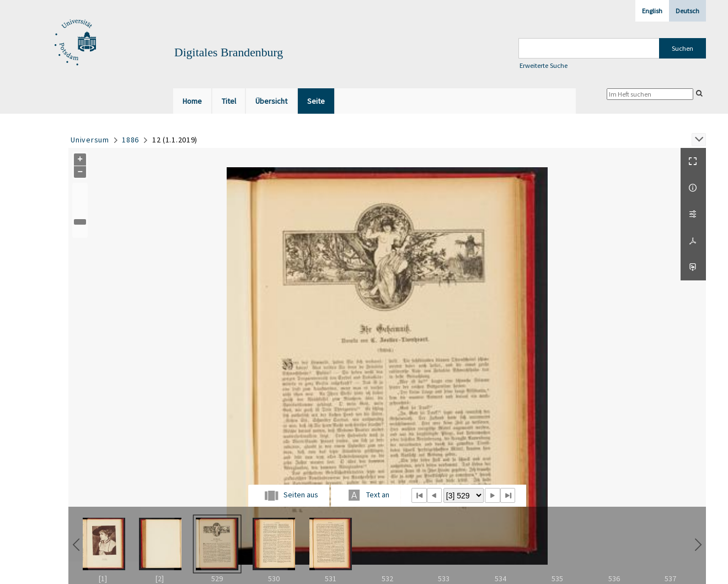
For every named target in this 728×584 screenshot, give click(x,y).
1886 (130, 140)
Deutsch (687, 11)
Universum (90, 140)
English (652, 11)
